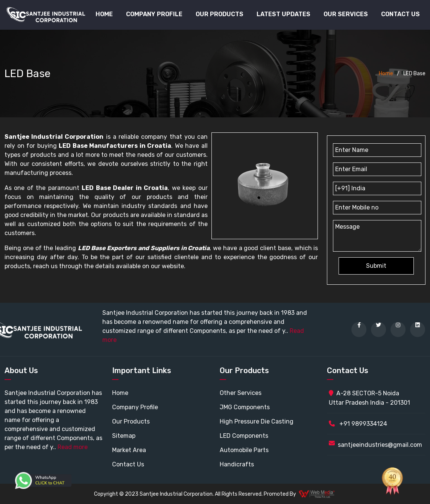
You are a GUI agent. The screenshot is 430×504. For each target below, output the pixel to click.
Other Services (241, 393)
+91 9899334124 (358, 424)
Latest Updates (283, 14)
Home (104, 14)
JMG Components (245, 407)
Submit (376, 266)
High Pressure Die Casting (257, 421)
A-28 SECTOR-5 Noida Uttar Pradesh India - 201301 (369, 398)
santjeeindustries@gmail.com (380, 445)
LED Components (244, 436)
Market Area (129, 450)
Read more (73, 447)
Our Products (131, 421)
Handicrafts (237, 464)
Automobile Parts (244, 450)
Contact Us (400, 14)
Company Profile (154, 14)
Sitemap (124, 436)
